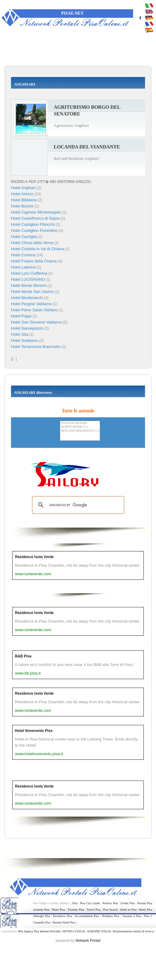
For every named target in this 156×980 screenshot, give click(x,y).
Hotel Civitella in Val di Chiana (37, 249)
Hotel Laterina (23, 267)
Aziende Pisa (41, 910)
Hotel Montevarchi (27, 298)
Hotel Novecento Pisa (34, 731)
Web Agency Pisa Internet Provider (39, 931)
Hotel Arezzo (22, 194)
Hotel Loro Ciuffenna (29, 273)
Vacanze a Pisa (132, 916)
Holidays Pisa (111, 916)
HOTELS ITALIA (74, 931)
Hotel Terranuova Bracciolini (36, 347)
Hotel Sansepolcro (27, 328)
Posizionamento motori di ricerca (133, 931)
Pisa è (148, 916)
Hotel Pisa (145, 910)
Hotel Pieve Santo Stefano (34, 310)
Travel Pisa (94, 910)
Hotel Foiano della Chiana (34, 261)
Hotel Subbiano (25, 340)
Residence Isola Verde (34, 557)
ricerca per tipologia (80, 423)
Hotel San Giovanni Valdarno (36, 322)
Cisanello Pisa (42, 922)
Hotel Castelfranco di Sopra (35, 218)
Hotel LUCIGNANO (28, 279)
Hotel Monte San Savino (32, 292)
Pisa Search (110, 910)
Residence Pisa (63, 916)
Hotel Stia (20, 334)
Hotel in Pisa (128, 910)
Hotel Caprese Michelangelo (36, 212)
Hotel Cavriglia (24, 237)
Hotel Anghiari (23, 188)
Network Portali (88, 941)
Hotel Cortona (23, 255)
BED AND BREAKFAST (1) (80, 431)
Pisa (75, 903)
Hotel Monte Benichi (29, 285)
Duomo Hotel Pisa (64, 922)
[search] (77, 505)
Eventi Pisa (128, 903)
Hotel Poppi (21, 316)
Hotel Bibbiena (24, 200)
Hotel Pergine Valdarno (31, 304)
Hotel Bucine (22, 206)
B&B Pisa (23, 656)
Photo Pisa (58, 910)
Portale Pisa (145, 903)
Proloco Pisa (110, 903)
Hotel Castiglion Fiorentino (34, 230)
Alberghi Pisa (42, 916)
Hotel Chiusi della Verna (32, 243)
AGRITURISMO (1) (80, 427)
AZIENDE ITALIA (99, 931)
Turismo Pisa (76, 910)
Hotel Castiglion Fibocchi (33, 224)
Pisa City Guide (90, 903)
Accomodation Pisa (87, 916)
